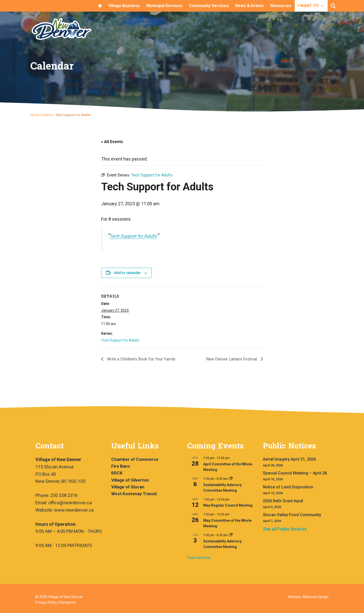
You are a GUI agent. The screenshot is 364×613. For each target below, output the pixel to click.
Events (47, 115)
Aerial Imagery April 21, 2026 (289, 459)
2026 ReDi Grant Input (283, 501)
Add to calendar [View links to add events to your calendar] (127, 273)
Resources (281, 6)
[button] (333, 6)
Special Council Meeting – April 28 (295, 473)
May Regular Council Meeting (228, 505)
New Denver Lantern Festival (232, 359)
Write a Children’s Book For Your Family (141, 359)
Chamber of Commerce (135, 459)
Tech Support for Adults (133, 236)
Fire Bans (121, 466)
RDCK (117, 473)
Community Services (209, 6)
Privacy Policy (46, 602)
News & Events (250, 6)
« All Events (112, 142)
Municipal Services (164, 6)
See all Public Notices (285, 529)
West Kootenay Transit (134, 494)
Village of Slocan (128, 487)
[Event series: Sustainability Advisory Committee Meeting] (231, 479)
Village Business (124, 6)
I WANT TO (311, 6)
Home (35, 115)
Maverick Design (316, 597)
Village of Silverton (130, 480)
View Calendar (199, 558)
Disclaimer (68, 602)
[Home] (100, 6)
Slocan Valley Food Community (292, 515)
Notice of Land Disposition (288, 487)
